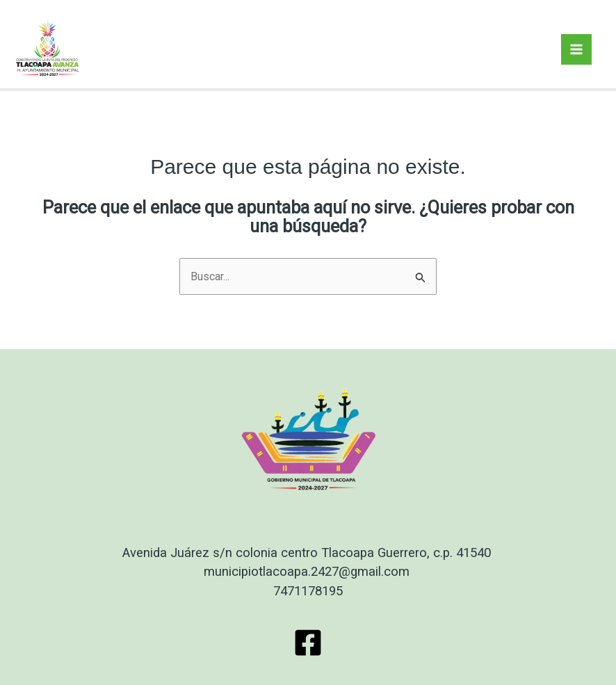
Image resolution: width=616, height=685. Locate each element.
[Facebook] (308, 643)
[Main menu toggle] (576, 49)
